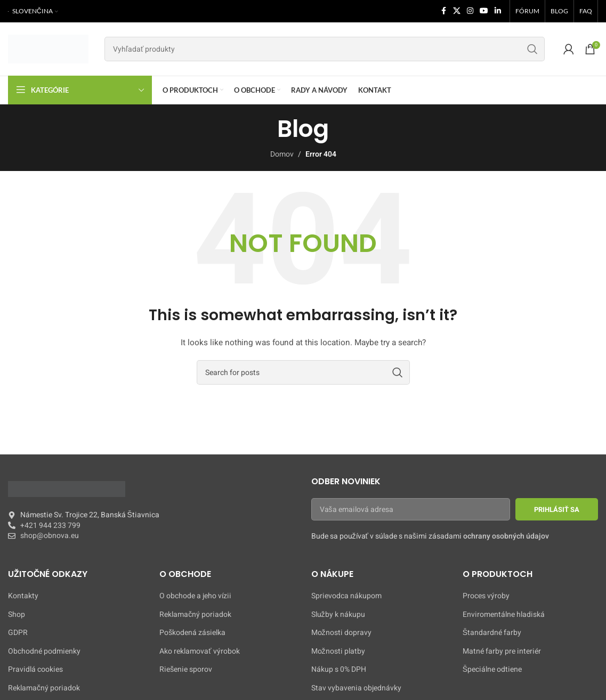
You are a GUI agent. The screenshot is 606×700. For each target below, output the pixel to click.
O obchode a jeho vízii (195, 596)
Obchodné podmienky (44, 652)
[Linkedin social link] (498, 11)
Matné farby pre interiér (502, 652)
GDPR (18, 633)
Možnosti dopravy (341, 633)
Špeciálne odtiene (492, 670)
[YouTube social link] (484, 11)
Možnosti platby (338, 652)
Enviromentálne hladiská (504, 615)
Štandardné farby (492, 633)
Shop (17, 615)
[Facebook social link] (443, 11)
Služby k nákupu (338, 615)
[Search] (325, 49)
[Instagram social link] (470, 11)
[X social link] (457, 11)
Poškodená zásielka (192, 633)
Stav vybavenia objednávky (356, 688)
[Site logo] (48, 49)
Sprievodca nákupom (346, 596)
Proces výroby (486, 596)
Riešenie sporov (186, 670)
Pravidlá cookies (35, 670)
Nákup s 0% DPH (339, 670)
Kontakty (23, 596)
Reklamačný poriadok (44, 688)
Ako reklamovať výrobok (199, 652)
